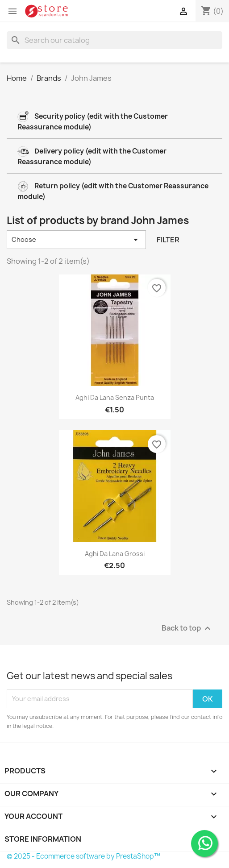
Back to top (187, 628)
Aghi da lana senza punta (115, 397)
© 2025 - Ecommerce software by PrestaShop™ (83, 856)
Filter (168, 240)
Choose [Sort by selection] (76, 240)
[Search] (114, 40)
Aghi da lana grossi (115, 554)
